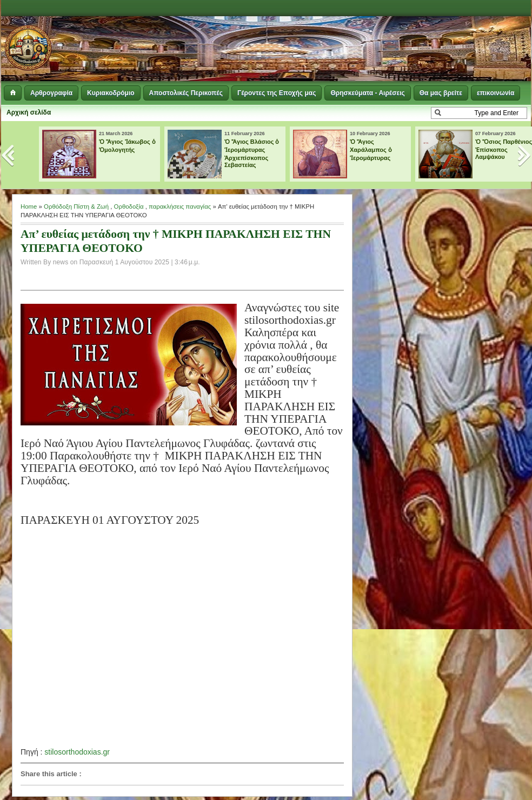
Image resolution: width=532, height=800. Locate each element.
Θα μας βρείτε (441, 93)
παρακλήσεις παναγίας (180, 206)
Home (29, 206)
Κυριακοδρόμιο (111, 93)
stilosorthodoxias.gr (77, 752)
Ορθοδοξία (129, 206)
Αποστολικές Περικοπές (186, 93)
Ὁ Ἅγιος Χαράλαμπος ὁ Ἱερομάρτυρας (371, 150)
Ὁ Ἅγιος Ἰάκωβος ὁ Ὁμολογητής (127, 146)
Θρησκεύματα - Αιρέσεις (367, 93)
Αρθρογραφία (51, 93)
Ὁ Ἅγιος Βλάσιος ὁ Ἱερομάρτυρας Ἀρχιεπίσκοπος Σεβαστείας (252, 153)
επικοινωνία (496, 93)
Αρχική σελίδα (29, 112)
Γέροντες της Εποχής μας (277, 93)
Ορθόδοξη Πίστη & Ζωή (76, 206)
